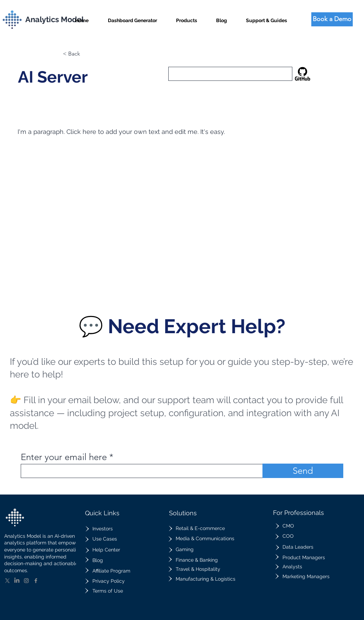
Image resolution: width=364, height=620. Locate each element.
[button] (187, 17)
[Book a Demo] (332, 19)
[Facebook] (36, 581)
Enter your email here (64, 457)
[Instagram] (26, 581)
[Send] (303, 471)
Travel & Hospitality (198, 569)
